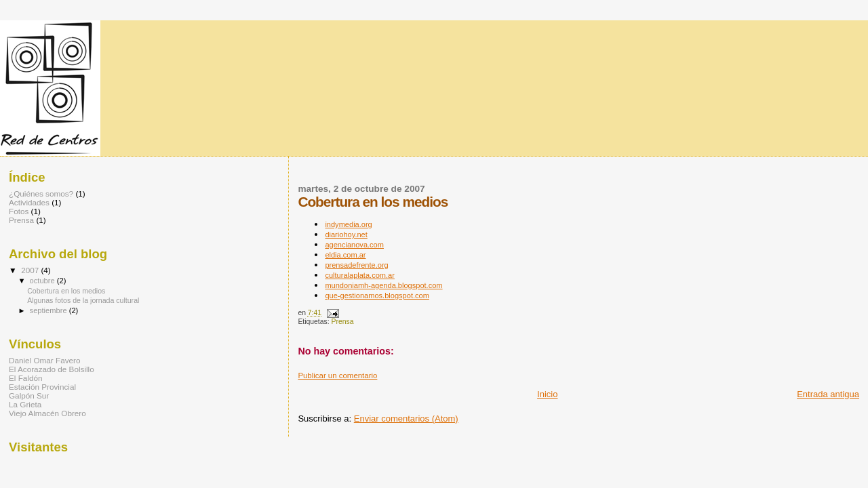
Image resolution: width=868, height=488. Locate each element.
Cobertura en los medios (66, 291)
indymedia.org (348, 224)
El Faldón (26, 378)
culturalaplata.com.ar (360, 275)
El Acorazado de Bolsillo (52, 369)
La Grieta (25, 404)
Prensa (342, 322)
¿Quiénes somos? (41, 194)
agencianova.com (354, 245)
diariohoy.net (346, 235)
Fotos (19, 211)
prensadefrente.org (356, 265)
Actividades (29, 202)
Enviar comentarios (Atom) (406, 419)
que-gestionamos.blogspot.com (377, 296)
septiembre (50, 310)
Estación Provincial (42, 387)
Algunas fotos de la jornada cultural (83, 300)
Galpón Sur (29, 395)
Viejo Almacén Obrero (47, 413)
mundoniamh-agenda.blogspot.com (383, 285)
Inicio (547, 394)
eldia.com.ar (345, 255)
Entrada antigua (828, 394)
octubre (43, 281)
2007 (31, 270)
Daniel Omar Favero (45, 360)
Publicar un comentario (337, 375)
